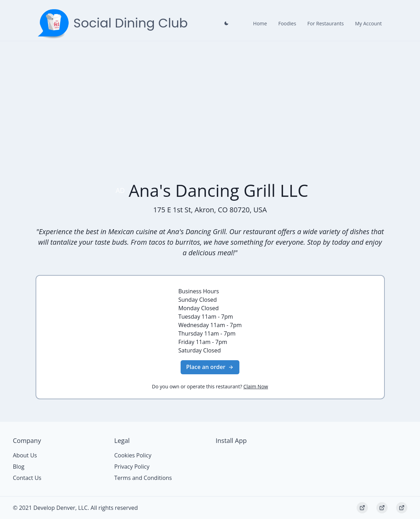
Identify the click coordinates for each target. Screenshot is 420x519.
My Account (368, 23)
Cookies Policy (133, 455)
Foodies (287, 23)
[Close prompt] (226, 23)
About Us (25, 455)
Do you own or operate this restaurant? (210, 386)
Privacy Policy (132, 467)
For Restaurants (325, 23)
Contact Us (27, 478)
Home (260, 23)
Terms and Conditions (143, 478)
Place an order (210, 367)
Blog (19, 467)
